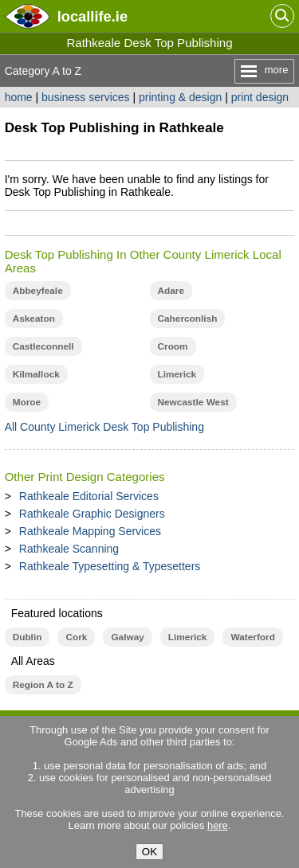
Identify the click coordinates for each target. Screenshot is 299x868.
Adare (171, 291)
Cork (76, 637)
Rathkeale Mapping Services (90, 531)
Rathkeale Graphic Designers (92, 514)
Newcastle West (193, 402)
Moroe (27, 402)
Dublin (28, 637)
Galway (127, 637)
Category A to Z (43, 71)
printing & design (180, 97)
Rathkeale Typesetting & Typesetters (110, 566)
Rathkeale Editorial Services (89, 496)
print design (260, 97)
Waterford (252, 637)
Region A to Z (43, 685)
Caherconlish (188, 319)
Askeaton (34, 319)
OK (149, 852)
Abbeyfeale (38, 291)
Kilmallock (36, 374)
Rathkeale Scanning (69, 549)
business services (86, 97)
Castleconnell (43, 346)
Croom (173, 346)
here (218, 825)
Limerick (177, 374)
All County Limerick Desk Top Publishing (104, 427)
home (19, 97)
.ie (92, 16)
